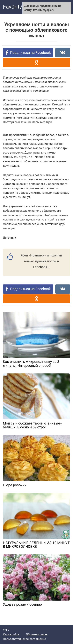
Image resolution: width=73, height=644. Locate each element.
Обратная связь (37, 634)
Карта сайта (11, 634)
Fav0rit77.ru (17, 7)
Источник (10, 238)
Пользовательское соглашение (24, 639)
